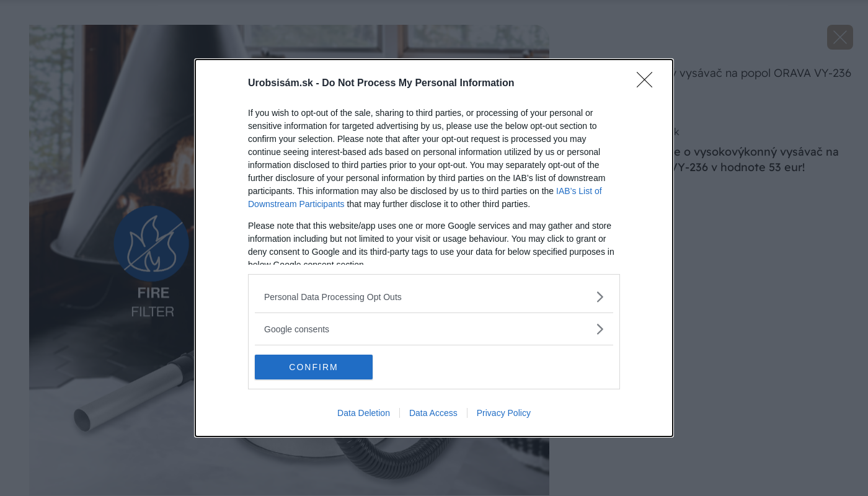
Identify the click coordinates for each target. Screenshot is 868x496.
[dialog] (434, 248)
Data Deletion (364, 413)
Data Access (433, 413)
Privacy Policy (504, 413)
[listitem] (434, 297)
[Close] (649, 84)
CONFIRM (313, 367)
